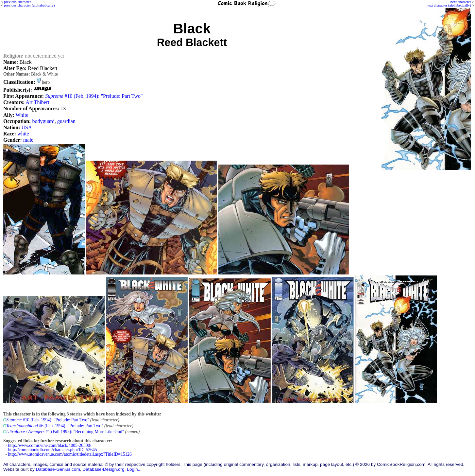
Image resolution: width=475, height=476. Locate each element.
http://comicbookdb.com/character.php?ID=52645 (53, 450)
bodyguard (43, 121)
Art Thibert (38, 102)
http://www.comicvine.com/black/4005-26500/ (50, 445)
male (28, 140)
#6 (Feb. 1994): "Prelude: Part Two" (55, 426)
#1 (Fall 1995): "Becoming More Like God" (65, 432)
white (23, 134)
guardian (66, 121)
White (22, 115)
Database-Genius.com (58, 469)
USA (27, 127)
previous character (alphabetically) (29, 5)
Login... (134, 469)
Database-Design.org (103, 469)
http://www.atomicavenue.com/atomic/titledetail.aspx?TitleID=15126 (70, 454)
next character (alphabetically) (449, 5)
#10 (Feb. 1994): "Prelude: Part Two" (94, 96)
